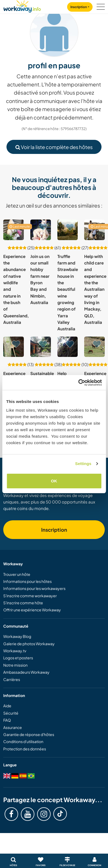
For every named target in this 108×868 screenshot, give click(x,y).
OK (54, 481)
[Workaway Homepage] (22, 6)
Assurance (13, 727)
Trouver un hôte (17, 574)
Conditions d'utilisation (23, 741)
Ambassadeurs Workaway (26, 672)
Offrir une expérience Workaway (32, 610)
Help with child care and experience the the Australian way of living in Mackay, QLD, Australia (95, 289)
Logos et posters (18, 658)
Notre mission (15, 665)
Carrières (12, 679)
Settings (83, 464)
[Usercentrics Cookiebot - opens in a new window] (78, 383)
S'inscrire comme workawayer (30, 596)
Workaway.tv (15, 651)
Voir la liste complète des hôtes (54, 147)
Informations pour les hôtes (27, 581)
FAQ (7, 720)
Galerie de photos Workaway (29, 644)
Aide (7, 706)
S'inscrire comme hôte (23, 603)
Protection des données (25, 749)
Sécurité (11, 713)
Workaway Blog (17, 636)
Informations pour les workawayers (34, 588)
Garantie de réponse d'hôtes (29, 734)
